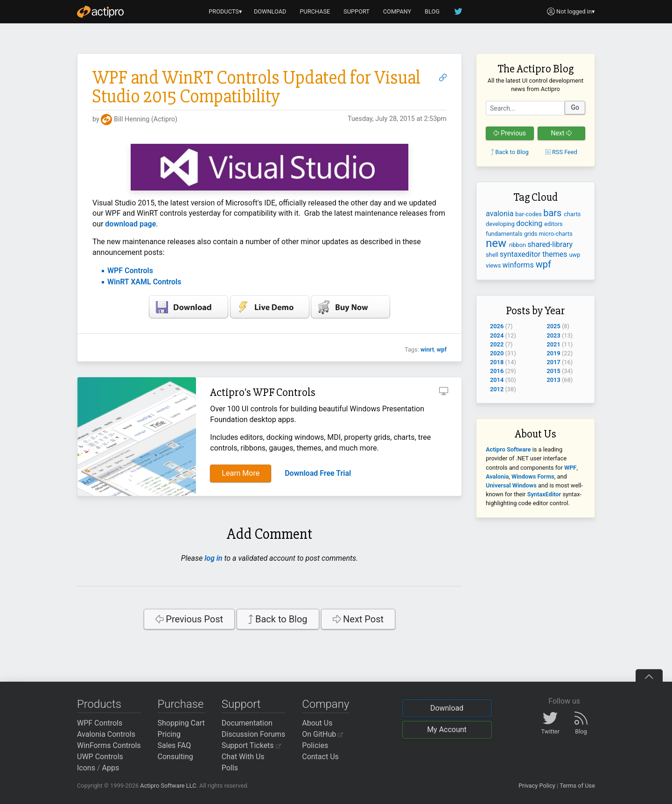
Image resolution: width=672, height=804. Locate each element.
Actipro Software (508, 449)
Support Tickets (251, 745)
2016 (497, 371)
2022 (497, 344)
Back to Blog (278, 619)
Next (561, 133)
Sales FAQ (175, 745)
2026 (497, 326)
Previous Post (189, 619)
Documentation (247, 723)
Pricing (169, 734)
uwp (575, 255)
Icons (86, 768)
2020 (497, 353)
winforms (519, 265)
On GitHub (322, 734)
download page (130, 224)
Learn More (241, 473)
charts (572, 214)
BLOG (432, 11)
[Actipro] (100, 12)
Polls (230, 768)
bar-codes (529, 214)
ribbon (518, 245)
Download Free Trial (318, 473)
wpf (442, 349)
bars (553, 213)
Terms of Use (577, 786)
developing (501, 224)
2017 (554, 362)
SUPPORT (357, 11)
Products (99, 704)
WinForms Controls (109, 745)
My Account (447, 730)
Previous (510, 133)
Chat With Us (243, 757)
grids (532, 234)
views (494, 265)
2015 (554, 371)
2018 (497, 362)
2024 (497, 335)
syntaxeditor (521, 254)
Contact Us (320, 757)
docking (530, 223)
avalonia (500, 214)
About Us (317, 723)
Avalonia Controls (106, 734)
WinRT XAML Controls (144, 282)
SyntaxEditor (544, 494)
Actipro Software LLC (168, 786)
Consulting (175, 757)
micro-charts (556, 234)
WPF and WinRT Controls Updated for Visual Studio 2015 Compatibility (256, 87)
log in (213, 558)
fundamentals (505, 234)
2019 (554, 353)
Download (447, 708)
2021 (554, 344)
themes (556, 254)
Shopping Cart (181, 723)
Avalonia (497, 476)
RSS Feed (561, 152)
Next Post (358, 619)
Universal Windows (511, 485)
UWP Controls (100, 757)
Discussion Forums (254, 734)
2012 (497, 389)
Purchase (181, 704)
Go (575, 107)
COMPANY (397, 11)
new (497, 243)
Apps (111, 768)
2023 (554, 335)
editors (553, 224)
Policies (315, 745)
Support (241, 704)
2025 (554, 326)
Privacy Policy (537, 786)
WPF (570, 468)
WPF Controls (130, 271)
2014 (497, 380)
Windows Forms (533, 476)
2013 (554, 380)
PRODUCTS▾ (225, 11)
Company (325, 704)
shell (493, 255)
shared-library (550, 244)
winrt (427, 349)
